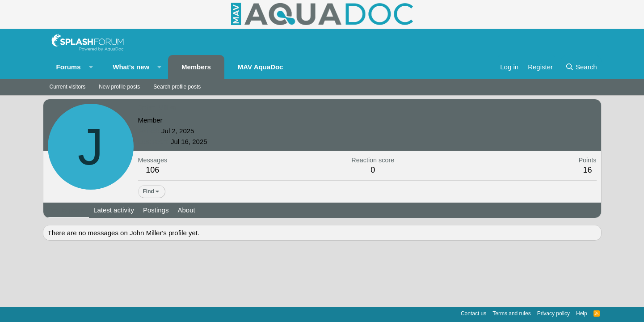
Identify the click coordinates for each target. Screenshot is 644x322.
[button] (91, 67)
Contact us (474, 314)
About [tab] (186, 210)
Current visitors (68, 87)
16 (587, 170)
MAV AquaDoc (261, 67)
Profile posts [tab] (66, 210)
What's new (131, 67)
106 (152, 170)
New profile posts (119, 87)
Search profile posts (177, 87)
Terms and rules (511, 314)
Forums (69, 67)
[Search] (581, 67)
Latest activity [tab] (114, 210)
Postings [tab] (156, 210)
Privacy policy (554, 314)
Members (196, 67)
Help (582, 314)
